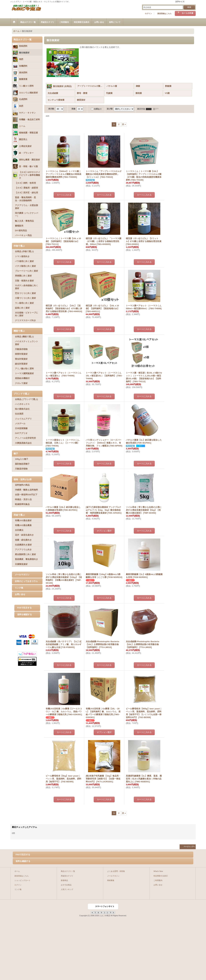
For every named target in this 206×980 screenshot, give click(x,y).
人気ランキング (67, 889)
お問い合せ (20, 594)
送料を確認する (25, 614)
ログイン (148, 13)
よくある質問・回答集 (116, 871)
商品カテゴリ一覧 (68, 871)
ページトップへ (189, 847)
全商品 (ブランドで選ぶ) (26, 399)
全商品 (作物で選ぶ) (24, 251)
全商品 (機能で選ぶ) (24, 337)
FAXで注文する (24, 608)
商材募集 (111, 880)
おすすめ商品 (66, 885)
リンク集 (19, 588)
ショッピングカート (22, 880)
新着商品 (64, 880)
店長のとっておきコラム (26, 581)
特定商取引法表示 (161, 876)
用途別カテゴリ (67, 876)
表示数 (51, 109)
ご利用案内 (158, 880)
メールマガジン (22, 575)
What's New (158, 871)
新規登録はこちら (164, 13)
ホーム (17, 871)
